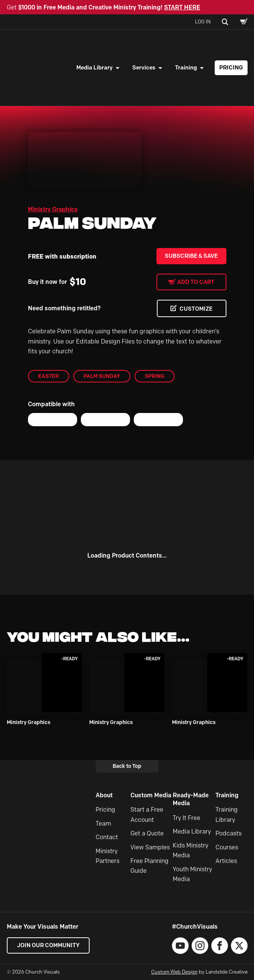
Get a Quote (147, 833)
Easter (49, 376)
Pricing (231, 68)
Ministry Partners (108, 856)
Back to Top (127, 766)
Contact (107, 837)
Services (144, 68)
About (104, 795)
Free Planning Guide (149, 866)
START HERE (182, 7)
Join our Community (48, 945)
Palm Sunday (102, 376)
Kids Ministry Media (190, 850)
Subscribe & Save (191, 256)
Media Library (94, 68)
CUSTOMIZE (196, 309)
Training (186, 68)
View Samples (150, 847)
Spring (155, 376)
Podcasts (228, 833)
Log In (203, 22)
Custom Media (151, 795)
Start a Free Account (147, 815)
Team (103, 824)
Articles (226, 861)
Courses (227, 847)
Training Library (227, 815)
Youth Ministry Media (192, 874)
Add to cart (196, 282)
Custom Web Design (174, 972)
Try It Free (187, 818)
